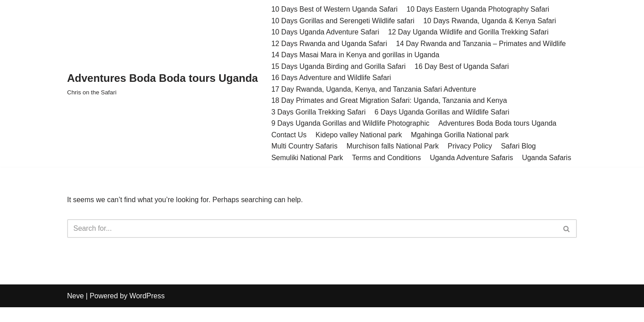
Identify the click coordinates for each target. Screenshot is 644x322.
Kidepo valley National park (359, 135)
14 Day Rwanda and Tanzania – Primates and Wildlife (481, 44)
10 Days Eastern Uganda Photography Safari (479, 9)
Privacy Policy (470, 146)
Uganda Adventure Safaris (472, 158)
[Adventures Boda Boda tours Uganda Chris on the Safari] (163, 83)
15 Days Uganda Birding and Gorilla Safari (339, 66)
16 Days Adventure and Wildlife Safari (332, 78)
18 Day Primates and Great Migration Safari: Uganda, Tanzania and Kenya (390, 101)
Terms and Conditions (387, 158)
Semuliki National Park (307, 158)
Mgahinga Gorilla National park (461, 135)
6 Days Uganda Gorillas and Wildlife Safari (442, 112)
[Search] (312, 229)
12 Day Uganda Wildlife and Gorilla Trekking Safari (469, 32)
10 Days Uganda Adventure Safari (326, 32)
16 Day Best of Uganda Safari (462, 66)
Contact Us (289, 135)
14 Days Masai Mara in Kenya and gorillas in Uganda (356, 55)
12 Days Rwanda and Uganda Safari (330, 44)
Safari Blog (519, 146)
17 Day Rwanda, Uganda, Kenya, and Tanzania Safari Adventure (374, 89)
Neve (75, 311)
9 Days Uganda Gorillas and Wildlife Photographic (351, 124)
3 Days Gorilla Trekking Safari (319, 112)
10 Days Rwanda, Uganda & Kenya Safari (491, 21)
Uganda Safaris (547, 158)
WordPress (147, 311)
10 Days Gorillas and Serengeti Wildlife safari (343, 21)
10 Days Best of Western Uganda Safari (335, 9)
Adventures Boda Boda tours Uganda (498, 124)
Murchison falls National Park (393, 146)
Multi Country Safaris (305, 146)
